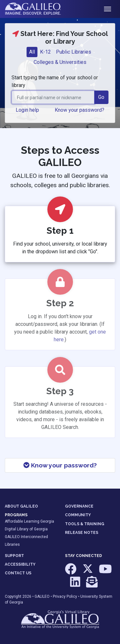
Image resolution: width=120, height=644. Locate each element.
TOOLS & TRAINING (85, 524)
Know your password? (60, 465)
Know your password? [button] (80, 110)
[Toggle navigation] (108, 9)
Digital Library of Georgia (26, 529)
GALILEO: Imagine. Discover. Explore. (38, 9)
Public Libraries (74, 52)
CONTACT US (18, 573)
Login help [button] (27, 110)
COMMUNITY (78, 515)
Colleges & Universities (60, 62)
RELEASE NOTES (82, 533)
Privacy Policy (65, 596)
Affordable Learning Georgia (29, 521)
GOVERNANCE (79, 506)
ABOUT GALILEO (21, 506)
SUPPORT (14, 556)
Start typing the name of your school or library (55, 81)
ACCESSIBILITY (20, 564)
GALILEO (42, 596)
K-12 (45, 52)
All (32, 52)
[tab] (32, 52)
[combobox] (53, 97)
